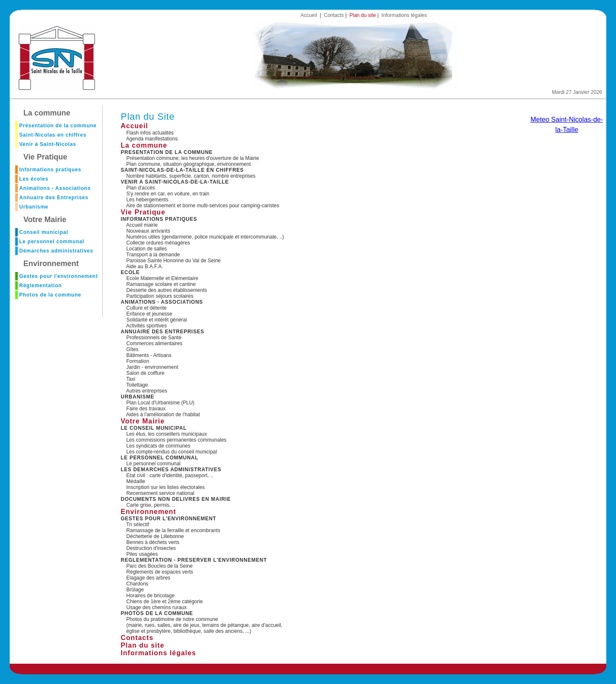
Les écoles (34, 179)
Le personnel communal (52, 242)
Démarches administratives (56, 251)
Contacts (334, 15)
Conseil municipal (44, 232)
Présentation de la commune (58, 126)
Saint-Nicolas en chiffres (53, 135)
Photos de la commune (50, 295)
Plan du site (363, 15)
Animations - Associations (55, 188)
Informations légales (404, 15)
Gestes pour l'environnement (58, 276)
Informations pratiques (50, 170)
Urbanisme (34, 207)
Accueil (309, 15)
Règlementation (40, 286)
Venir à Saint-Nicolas (48, 144)
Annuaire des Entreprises (54, 198)
